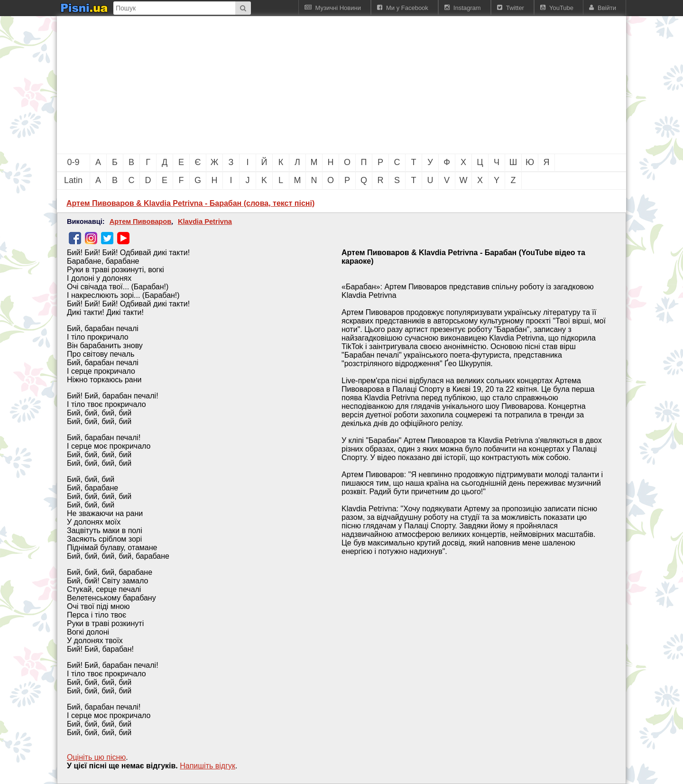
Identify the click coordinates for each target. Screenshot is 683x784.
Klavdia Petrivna (205, 221)
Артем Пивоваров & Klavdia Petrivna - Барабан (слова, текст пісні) (190, 203)
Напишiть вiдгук (208, 766)
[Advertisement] (289, 85)
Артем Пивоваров (141, 221)
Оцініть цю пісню (96, 757)
